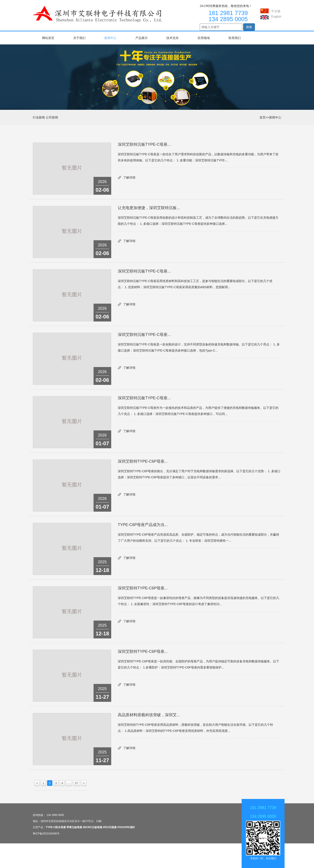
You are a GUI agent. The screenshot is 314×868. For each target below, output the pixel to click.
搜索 (249, 27)
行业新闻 (39, 117)
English (276, 17)
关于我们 (79, 38)
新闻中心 (110, 38)
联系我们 (235, 38)
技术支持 (172, 38)
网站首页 (48, 38)
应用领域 (204, 38)
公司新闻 (52, 117)
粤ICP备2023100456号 (46, 834)
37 (77, 783)
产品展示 (142, 38)
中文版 (276, 11)
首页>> (264, 117)
